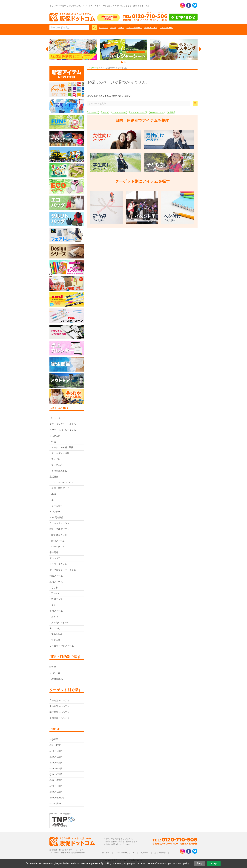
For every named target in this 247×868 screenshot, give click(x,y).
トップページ (93, 68)
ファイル (56, 459)
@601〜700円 (56, 780)
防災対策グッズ (59, 535)
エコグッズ (103, 28)
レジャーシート (151, 28)
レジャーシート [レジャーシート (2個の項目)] (157, 112)
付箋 (54, 442)
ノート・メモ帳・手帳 (62, 447)
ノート (121, 28)
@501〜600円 (56, 774)
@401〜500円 (56, 769)
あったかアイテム (60, 623)
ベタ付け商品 (56, 679)
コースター (57, 506)
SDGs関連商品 (56, 518)
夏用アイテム (56, 582)
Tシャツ (55, 593)
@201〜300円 (56, 757)
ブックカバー (58, 465)
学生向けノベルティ (59, 712)
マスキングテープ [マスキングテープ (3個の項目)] (138, 112)
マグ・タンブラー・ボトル (63, 424)
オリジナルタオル (58, 564)
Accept (214, 863)
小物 (54, 494)
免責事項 (144, 853)
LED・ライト (58, 547)
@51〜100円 (55, 745)
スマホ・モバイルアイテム (63, 430)
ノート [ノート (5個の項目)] (105, 112)
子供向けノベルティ (59, 718)
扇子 (54, 605)
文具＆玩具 (57, 634)
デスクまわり (56, 436)
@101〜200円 (56, 751)
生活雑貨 (54, 477)
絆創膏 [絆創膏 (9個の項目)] (171, 112)
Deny (200, 863)
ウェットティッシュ (59, 523)
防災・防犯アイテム (59, 529)
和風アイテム (56, 576)
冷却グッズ (57, 599)
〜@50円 (54, 739)
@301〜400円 (56, 763)
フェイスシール (166, 28)
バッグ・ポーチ (57, 418)
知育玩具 (56, 640)
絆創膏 (113, 28)
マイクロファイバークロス (63, 570)
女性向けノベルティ (59, 700)
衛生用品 (54, 553)
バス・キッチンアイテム (63, 482)
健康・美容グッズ (60, 488)
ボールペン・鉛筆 (60, 453)
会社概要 (106, 853)
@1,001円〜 (55, 804)
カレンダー (55, 512)
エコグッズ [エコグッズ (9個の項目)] (93, 112)
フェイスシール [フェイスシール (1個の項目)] (119, 112)
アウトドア (55, 558)
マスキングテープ (134, 28)
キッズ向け (55, 628)
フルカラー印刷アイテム (62, 646)
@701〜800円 (56, 786)
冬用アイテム (56, 611)
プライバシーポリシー (125, 853)
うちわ (55, 588)
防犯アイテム (58, 541)
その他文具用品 (59, 471)
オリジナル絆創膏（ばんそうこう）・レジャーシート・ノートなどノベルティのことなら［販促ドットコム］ (100, 6)
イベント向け (56, 673)
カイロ (55, 617)
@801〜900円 (56, 792)
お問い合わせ (160, 853)
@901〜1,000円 (57, 798)
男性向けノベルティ (59, 706)
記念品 (53, 667)
